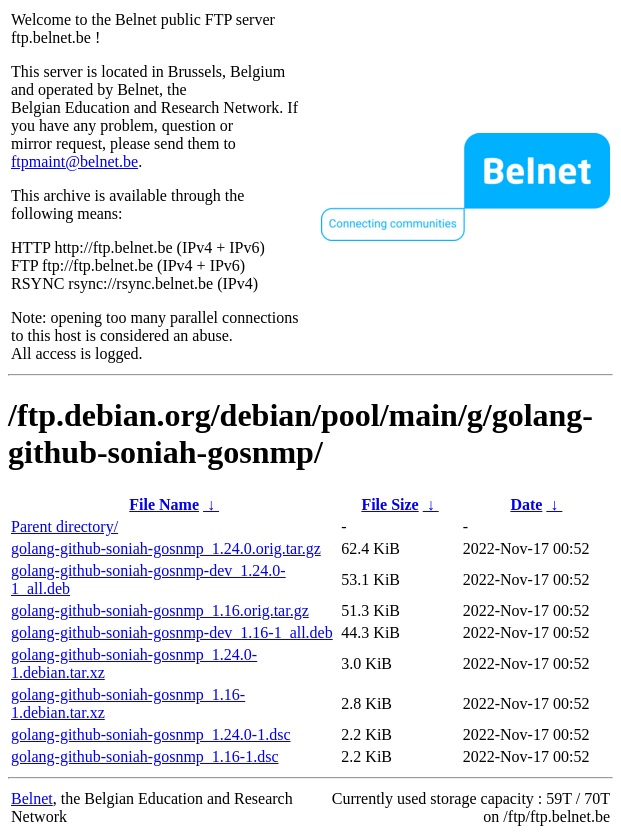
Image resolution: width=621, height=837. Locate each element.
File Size (389, 504)
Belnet (32, 798)
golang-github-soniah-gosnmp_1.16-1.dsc (145, 756)
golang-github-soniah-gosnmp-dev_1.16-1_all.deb (172, 632)
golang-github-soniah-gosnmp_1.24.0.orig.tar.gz (166, 548)
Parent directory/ (64, 526)
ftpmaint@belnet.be (74, 161)
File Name (164, 504)
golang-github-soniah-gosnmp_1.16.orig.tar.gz (160, 610)
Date (526, 504)
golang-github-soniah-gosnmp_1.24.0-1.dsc (151, 734)
